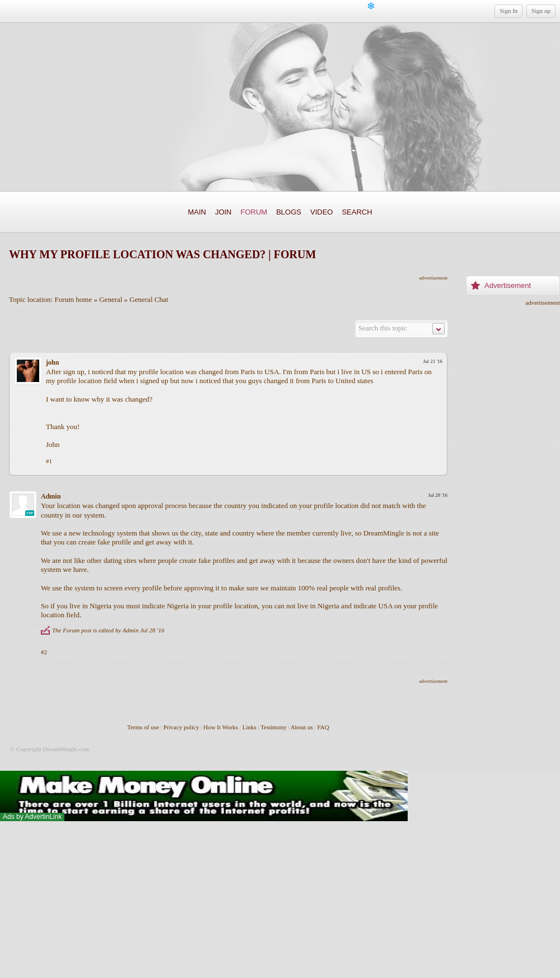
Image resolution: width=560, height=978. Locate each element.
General (111, 299)
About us (302, 727)
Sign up (541, 11)
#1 (49, 461)
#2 (44, 652)
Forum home (73, 299)
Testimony (273, 727)
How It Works (221, 727)
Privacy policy (181, 727)
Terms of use (143, 727)
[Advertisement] (513, 473)
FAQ (323, 727)
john (52, 362)
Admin (51, 496)
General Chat (149, 299)
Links (249, 727)
